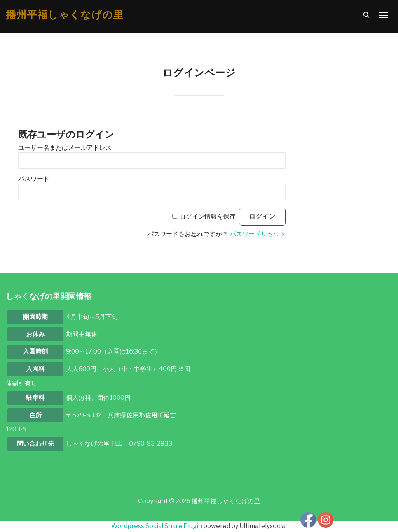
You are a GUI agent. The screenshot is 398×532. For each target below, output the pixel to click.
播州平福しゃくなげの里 (65, 15)
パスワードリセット (258, 234)
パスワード (34, 179)
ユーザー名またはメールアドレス (65, 148)
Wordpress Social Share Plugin (157, 526)
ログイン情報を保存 (208, 216)
